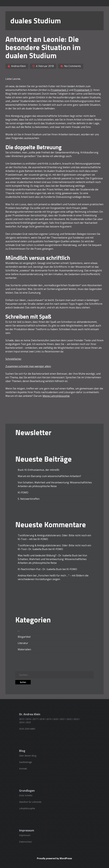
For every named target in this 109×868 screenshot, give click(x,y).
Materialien (24, 649)
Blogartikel (24, 637)
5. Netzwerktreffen (29, 499)
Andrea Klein (18, 66)
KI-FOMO (23, 492)
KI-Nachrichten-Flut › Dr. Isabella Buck (40, 569)
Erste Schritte (26, 795)
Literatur (23, 643)
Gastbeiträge (26, 762)
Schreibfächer (13, 359)
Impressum (25, 835)
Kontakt (23, 769)
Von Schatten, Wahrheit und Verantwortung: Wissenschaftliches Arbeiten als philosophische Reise (52, 559)
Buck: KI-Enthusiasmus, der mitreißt (39, 470)
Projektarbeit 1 (83, 90)
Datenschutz (25, 842)
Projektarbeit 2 (60, 90)
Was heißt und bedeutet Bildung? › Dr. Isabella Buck (48, 555)
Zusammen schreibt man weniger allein (28, 366)
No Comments (73, 66)
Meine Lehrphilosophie (56, 396)
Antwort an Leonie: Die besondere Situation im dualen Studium (43, 47)
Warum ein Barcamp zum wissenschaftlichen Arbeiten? (49, 476)
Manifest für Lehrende (30, 802)
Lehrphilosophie (27, 808)
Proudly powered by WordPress (54, 858)
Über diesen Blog (28, 756)
